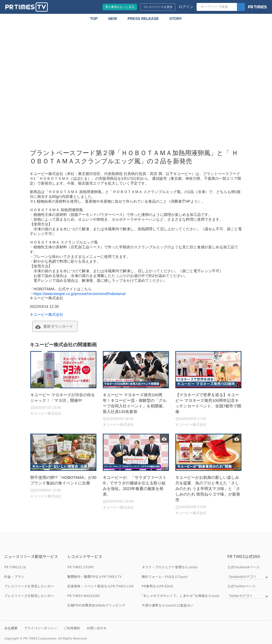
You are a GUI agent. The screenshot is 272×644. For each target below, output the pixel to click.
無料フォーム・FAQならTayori (165, 576)
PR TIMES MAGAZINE (84, 596)
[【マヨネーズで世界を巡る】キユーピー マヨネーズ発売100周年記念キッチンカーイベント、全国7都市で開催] (208, 389)
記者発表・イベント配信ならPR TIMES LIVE (100, 586)
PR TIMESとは (15, 567)
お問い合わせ (97, 628)
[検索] (241, 7)
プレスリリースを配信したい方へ (29, 596)
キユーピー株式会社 (46, 314)
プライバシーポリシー (41, 628)
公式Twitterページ (241, 586)
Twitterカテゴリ (241, 596)
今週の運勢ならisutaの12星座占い (168, 605)
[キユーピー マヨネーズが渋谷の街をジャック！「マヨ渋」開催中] (63, 384)
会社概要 (11, 628)
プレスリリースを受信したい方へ (29, 586)
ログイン (186, 7)
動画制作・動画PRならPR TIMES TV (94, 576)
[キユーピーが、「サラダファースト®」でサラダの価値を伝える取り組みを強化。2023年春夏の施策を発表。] (136, 472)
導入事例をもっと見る (120, 7)
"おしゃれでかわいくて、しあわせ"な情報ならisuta (181, 596)
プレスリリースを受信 (158, 7)
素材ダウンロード (58, 326)
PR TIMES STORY (80, 567)
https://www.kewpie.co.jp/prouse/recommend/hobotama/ (80, 294)
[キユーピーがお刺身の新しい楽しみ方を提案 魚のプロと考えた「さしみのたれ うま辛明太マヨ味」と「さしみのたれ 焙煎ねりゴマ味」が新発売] (208, 475)
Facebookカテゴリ (243, 576)
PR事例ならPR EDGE (158, 586)
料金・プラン (14, 576)
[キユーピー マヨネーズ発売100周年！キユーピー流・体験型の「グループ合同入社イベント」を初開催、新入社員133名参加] (136, 389)
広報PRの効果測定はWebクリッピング (96, 605)
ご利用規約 (72, 628)
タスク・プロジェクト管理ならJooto (170, 567)
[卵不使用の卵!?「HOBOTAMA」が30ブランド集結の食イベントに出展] (63, 466)
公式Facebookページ (243, 567)
